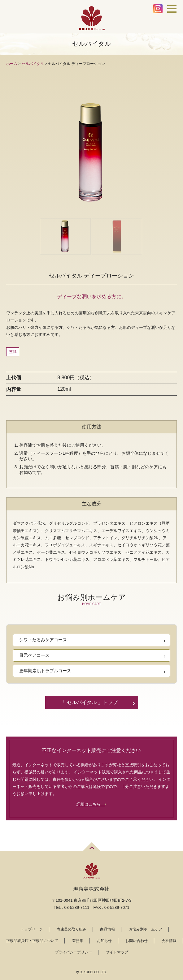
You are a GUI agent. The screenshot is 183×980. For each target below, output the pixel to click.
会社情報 (169, 941)
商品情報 (107, 929)
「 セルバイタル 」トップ (89, 702)
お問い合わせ (137, 941)
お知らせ (104, 941)
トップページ (32, 929)
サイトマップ (117, 952)
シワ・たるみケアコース (43, 640)
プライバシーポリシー (73, 952)
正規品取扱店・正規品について (32, 941)
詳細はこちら (91, 804)
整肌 (13, 352)
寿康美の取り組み (72, 929)
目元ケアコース (34, 655)
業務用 (78, 941)
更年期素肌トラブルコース (45, 671)
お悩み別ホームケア (146, 929)
